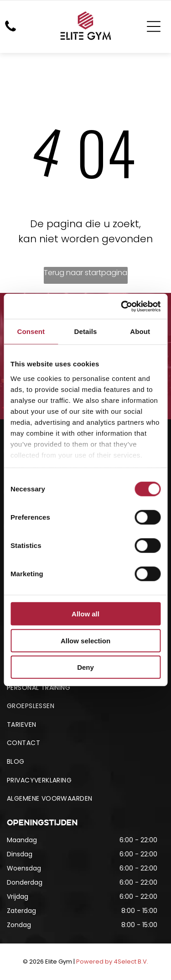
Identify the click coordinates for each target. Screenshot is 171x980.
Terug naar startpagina (85, 273)
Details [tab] (86, 331)
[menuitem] (85, 688)
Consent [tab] (31, 331)
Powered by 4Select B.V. (112, 962)
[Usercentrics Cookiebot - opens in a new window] (122, 307)
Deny (85, 667)
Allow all (85, 614)
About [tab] (140, 331)
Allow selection (85, 641)
